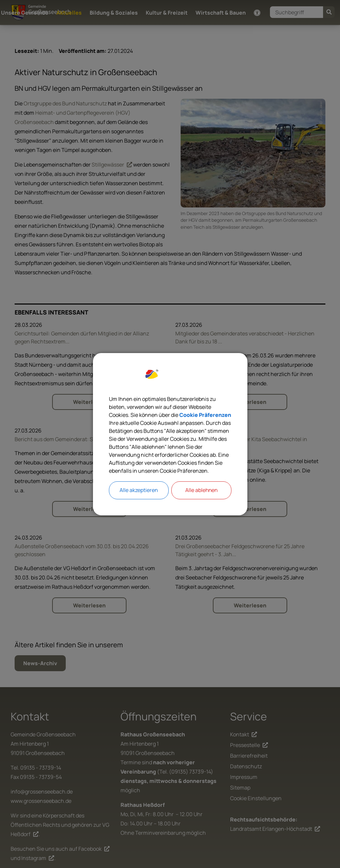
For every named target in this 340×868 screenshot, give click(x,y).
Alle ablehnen (201, 490)
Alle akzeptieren (139, 490)
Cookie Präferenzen (205, 415)
